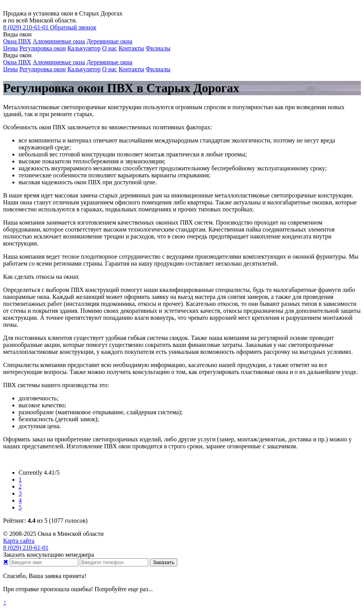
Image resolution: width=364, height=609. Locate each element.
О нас (110, 48)
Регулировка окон (43, 48)
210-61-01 (27, 27)
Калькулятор (84, 48)
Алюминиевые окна (59, 41)
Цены (10, 48)
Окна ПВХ (17, 41)
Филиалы (158, 48)
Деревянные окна (109, 41)
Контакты (131, 48)
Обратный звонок (73, 27)
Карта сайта (19, 541)
